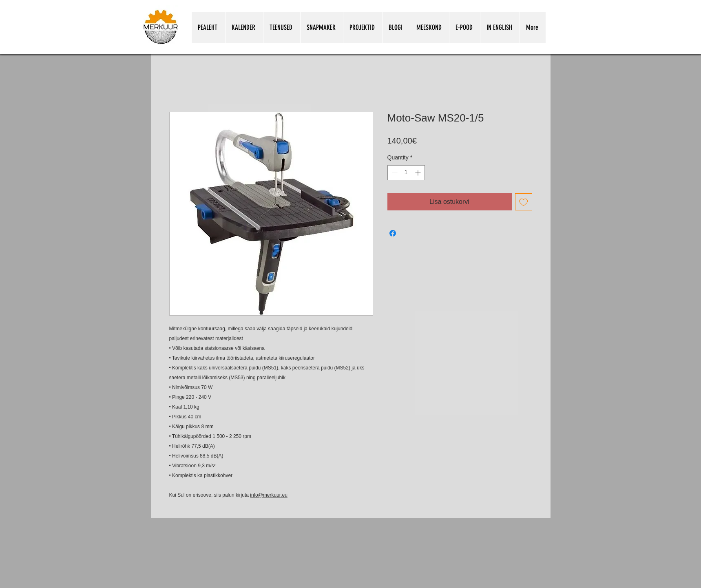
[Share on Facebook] (393, 233)
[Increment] (419, 173)
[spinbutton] (406, 173)
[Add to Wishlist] (524, 202)
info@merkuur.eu (269, 495)
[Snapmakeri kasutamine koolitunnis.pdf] (519, 586)
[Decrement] (394, 173)
